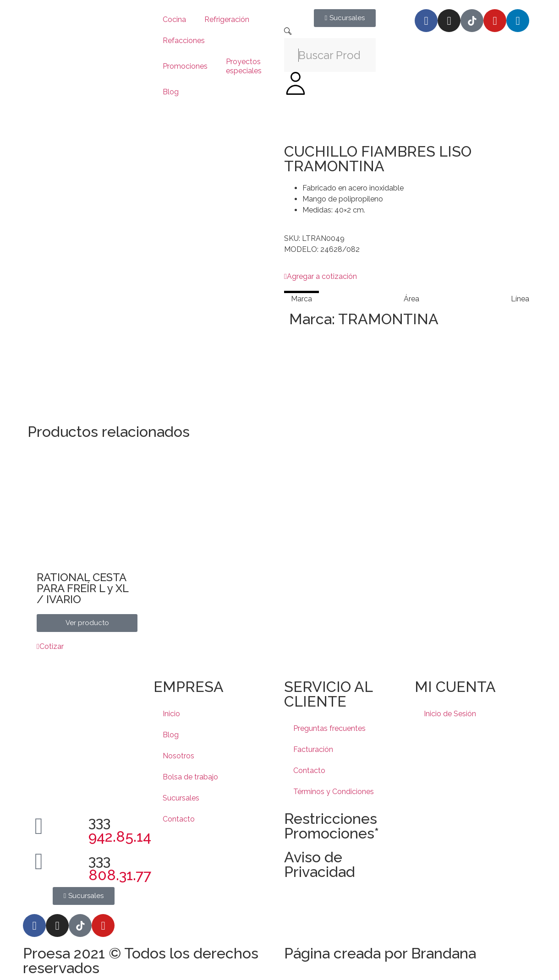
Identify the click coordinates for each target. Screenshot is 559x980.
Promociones (185, 66)
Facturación (313, 749)
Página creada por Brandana (380, 953)
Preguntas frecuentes (329, 728)
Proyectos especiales (244, 66)
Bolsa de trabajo (190, 777)
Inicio (171, 714)
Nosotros (178, 756)
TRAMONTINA (388, 319)
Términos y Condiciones (334, 792)
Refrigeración (227, 19)
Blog (171, 92)
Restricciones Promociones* (332, 826)
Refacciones (184, 41)
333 (120, 829)
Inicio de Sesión (450, 714)
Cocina (174, 19)
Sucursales (181, 798)
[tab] (301, 299)
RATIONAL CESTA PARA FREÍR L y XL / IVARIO (82, 588)
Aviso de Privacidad (320, 864)
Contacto (179, 819)
